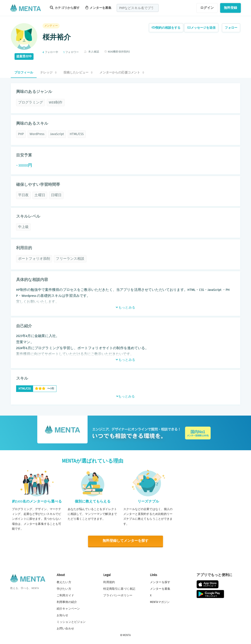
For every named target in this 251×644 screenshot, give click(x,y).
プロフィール (24, 72)
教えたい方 (64, 582)
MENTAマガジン (160, 602)
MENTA (127, 635)
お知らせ (63, 615)
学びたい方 (64, 588)
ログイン (207, 8)
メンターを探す (160, 582)
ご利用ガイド (65, 595)
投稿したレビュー (78, 72)
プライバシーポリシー (118, 595)
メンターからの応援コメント (122, 72)
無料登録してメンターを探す (125, 541)
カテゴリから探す (65, 8)
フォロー (231, 28)
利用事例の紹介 (67, 602)
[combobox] (138, 8)
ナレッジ (48, 72)
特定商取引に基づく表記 (119, 588)
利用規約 (109, 582)
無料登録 (231, 8)
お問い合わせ (65, 628)
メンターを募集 (98, 8)
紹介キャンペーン (68, 608)
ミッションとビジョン (71, 622)
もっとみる (125, 307)
